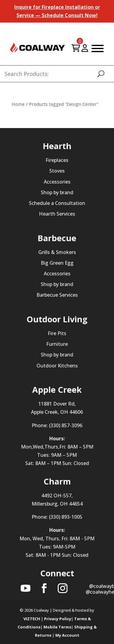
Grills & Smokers (57, 252)
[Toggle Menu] (98, 48)
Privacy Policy (58, 619)
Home (18, 104)
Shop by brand (57, 192)
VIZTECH (32, 619)
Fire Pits (57, 333)
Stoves (57, 171)
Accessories (57, 182)
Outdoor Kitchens (57, 366)
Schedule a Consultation (57, 203)
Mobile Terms (57, 627)
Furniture (57, 344)
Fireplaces (57, 160)
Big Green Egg (57, 263)
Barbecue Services (57, 295)
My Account (67, 635)
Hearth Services (57, 214)
